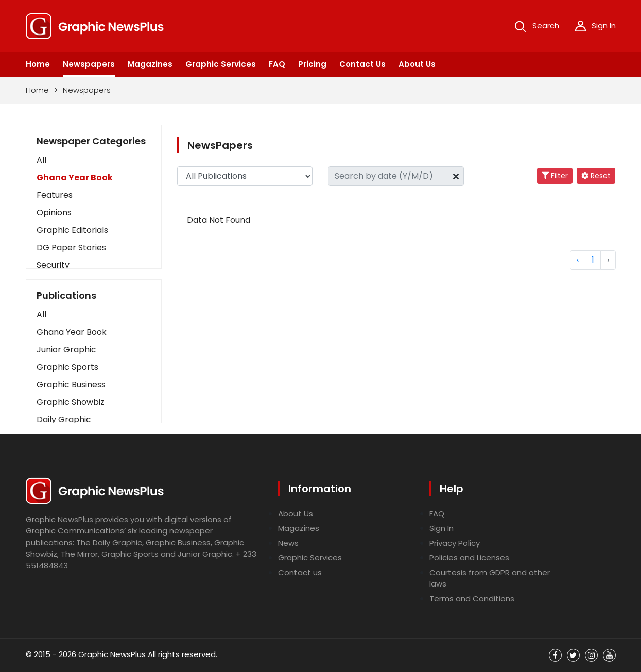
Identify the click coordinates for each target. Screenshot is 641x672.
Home (38, 64)
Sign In (595, 26)
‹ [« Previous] (578, 260)
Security (53, 265)
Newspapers (89, 64)
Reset (596, 176)
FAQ (277, 64)
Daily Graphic (64, 419)
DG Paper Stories (71, 247)
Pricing (312, 64)
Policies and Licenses (469, 557)
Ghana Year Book (75, 177)
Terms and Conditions (472, 599)
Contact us (300, 572)
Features (55, 195)
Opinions (54, 212)
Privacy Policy (455, 543)
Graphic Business (71, 384)
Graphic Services (221, 64)
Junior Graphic (66, 349)
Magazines (150, 64)
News (288, 543)
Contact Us (362, 64)
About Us (417, 64)
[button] (94, 315)
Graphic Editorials (72, 230)
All (41, 160)
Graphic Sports (67, 367)
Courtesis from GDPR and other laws (490, 578)
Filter (555, 176)
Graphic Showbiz (71, 402)
